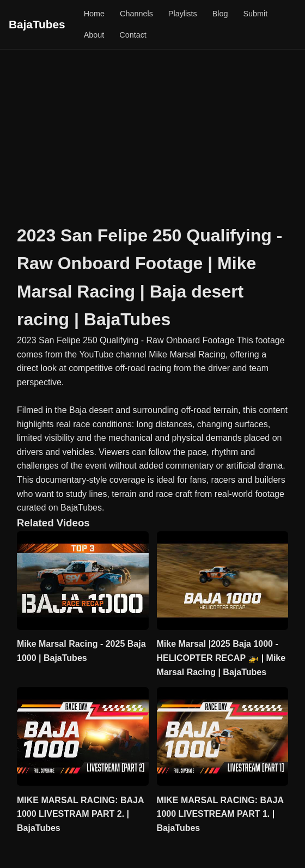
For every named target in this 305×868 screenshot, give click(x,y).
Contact (133, 35)
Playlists (183, 14)
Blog (220, 14)
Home (94, 14)
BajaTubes (37, 24)
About (94, 35)
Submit (255, 14)
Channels (136, 14)
